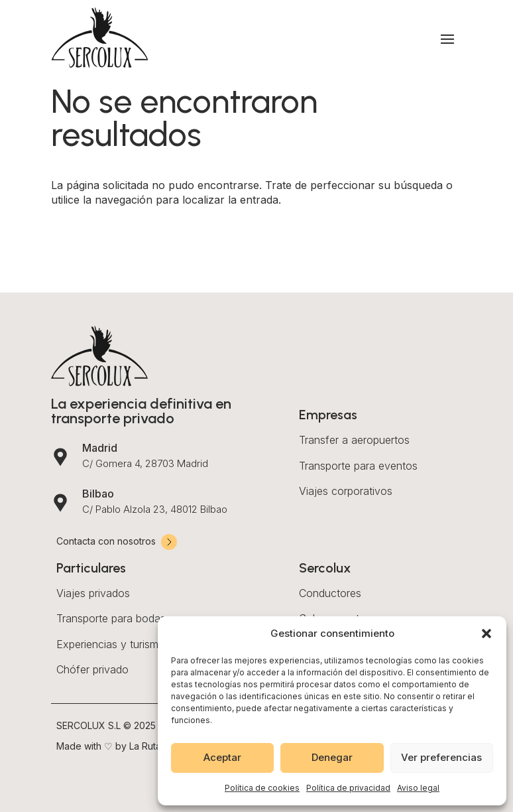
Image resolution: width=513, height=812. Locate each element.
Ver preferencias (441, 757)
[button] (486, 634)
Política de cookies (262, 788)
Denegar (332, 757)
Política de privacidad (348, 788)
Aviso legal (418, 788)
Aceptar (222, 757)
